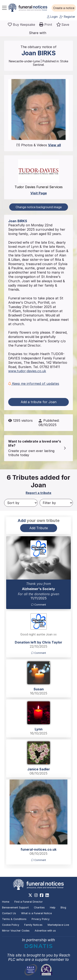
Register (67, 17)
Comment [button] (39, 605)
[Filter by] (56, 503)
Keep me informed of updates (34, 384)
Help (53, 907)
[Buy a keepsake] (21, 25)
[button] (64, 8)
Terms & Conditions (14, 919)
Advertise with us (45, 931)
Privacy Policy (41, 919)
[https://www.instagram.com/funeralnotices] (36, 895)
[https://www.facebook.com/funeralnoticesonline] (42, 895)
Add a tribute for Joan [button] (39, 402)
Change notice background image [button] (39, 207)
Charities (39, 907)
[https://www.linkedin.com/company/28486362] (47, 895)
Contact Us (9, 913)
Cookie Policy (11, 925)
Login (52, 17)
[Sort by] (21, 503)
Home (6, 902)
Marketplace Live (58, 925)
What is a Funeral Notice (36, 913)
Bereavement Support (15, 907)
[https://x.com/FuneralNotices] (30, 895)
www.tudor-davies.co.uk (27, 371)
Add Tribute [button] (39, 528)
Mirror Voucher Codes (16, 931)
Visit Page (39, 193)
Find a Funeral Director (29, 902)
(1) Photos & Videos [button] (38, 145)
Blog (63, 907)
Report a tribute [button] (38, 493)
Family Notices (33, 925)
